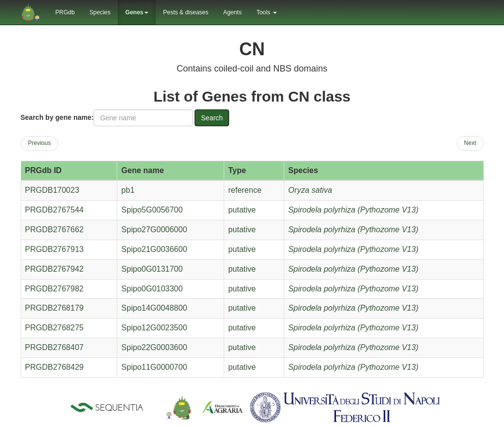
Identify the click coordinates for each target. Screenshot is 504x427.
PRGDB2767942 (54, 269)
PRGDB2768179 (54, 308)
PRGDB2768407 (54, 347)
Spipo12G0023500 (154, 328)
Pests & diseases (186, 12)
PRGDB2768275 (54, 328)
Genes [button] (137, 12)
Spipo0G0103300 (152, 289)
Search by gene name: (57, 117)
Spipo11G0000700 (154, 367)
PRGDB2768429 (54, 367)
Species (100, 12)
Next (470, 143)
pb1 (128, 190)
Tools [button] (266, 12)
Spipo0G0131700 (152, 269)
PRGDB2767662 (54, 230)
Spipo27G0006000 (154, 230)
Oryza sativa (310, 190)
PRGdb (65, 12)
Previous (40, 143)
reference (245, 190)
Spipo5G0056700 (152, 210)
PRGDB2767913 (54, 249)
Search (212, 118)
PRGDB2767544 (54, 210)
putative (242, 210)
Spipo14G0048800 (154, 308)
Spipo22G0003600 (154, 347)
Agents (232, 12)
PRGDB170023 (52, 190)
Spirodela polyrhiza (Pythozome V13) (353, 210)
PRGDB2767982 (54, 289)
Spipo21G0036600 (154, 249)
